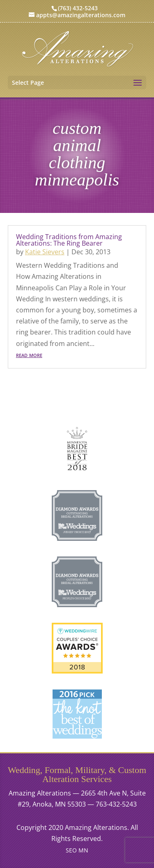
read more (29, 355)
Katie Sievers (45, 252)
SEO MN (77, 850)
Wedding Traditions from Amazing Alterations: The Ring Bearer (69, 240)
